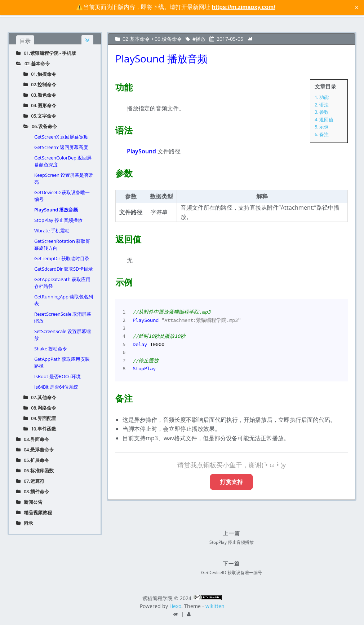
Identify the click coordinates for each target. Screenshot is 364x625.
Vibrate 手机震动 (52, 231)
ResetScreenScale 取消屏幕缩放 (63, 317)
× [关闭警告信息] (357, 7)
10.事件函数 (40, 429)
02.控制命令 (40, 84)
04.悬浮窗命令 (35, 450)
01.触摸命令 (40, 74)
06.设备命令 (40, 126)
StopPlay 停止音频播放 (58, 220)
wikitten (215, 606)
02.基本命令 (33, 64)
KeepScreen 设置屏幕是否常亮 (64, 178)
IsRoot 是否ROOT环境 (57, 376)
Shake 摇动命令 (51, 349)
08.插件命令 (33, 491)
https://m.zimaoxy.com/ (244, 7)
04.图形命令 (40, 105)
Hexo (175, 606)
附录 (25, 523)
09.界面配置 (40, 418)
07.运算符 (30, 481)
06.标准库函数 (35, 471)
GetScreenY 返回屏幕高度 (61, 147)
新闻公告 (29, 502)
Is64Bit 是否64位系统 (56, 387)
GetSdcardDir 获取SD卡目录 (64, 269)
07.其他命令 (40, 397)
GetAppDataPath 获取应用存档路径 (62, 283)
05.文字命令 (40, 116)
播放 (201, 39)
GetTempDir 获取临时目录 (62, 258)
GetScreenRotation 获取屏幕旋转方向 (62, 244)
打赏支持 (231, 482)
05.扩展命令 (33, 460)
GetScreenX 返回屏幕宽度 (61, 137)
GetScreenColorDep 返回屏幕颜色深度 (63, 161)
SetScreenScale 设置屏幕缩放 (63, 335)
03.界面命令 (33, 439)
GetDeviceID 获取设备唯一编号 (62, 196)
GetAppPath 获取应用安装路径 (62, 362)
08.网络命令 (40, 408)
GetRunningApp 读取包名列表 (64, 300)
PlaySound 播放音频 (56, 210)
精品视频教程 (34, 512)
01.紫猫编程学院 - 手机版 (46, 53)
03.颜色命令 (40, 95)
